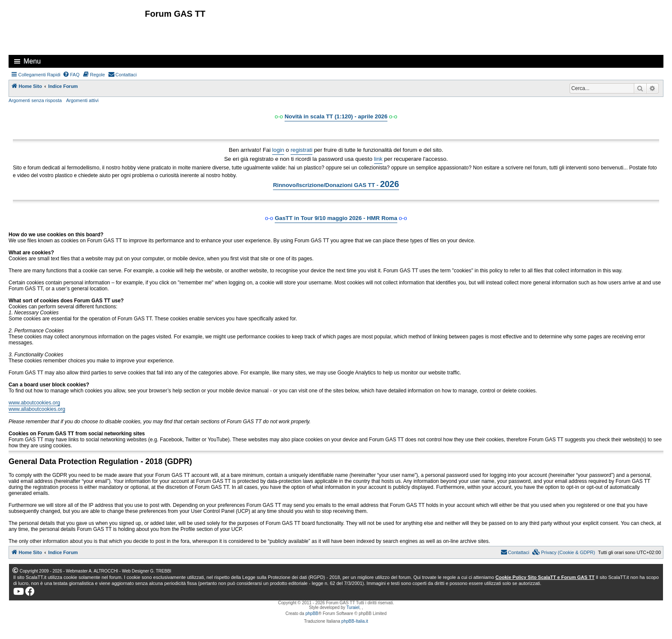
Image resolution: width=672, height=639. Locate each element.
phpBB (312, 613)
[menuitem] (71, 75)
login (278, 150)
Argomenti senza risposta (35, 100)
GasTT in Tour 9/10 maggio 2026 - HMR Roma (336, 218)
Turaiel (353, 607)
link (378, 159)
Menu (32, 61)
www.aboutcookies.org (34, 403)
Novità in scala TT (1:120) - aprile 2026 (336, 116)
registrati (301, 150)
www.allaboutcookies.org (37, 409)
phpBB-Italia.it (355, 621)
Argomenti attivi (82, 100)
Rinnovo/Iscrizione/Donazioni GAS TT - (336, 184)
